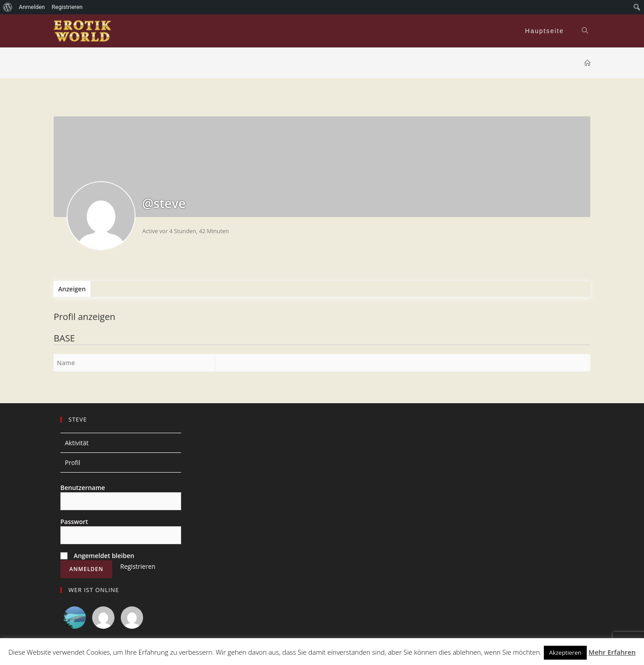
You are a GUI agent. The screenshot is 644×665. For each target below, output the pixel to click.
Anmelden (32, 7)
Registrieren (138, 566)
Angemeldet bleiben (97, 556)
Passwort (74, 522)
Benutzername (83, 488)
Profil (72, 463)
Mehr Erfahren (612, 652)
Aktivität (77, 443)
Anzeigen (72, 289)
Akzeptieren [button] (565, 652)
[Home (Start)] (587, 63)
